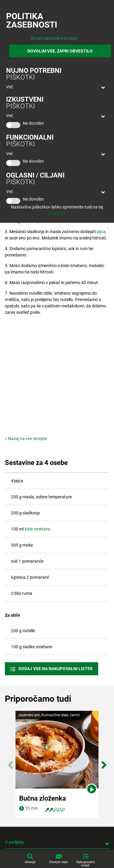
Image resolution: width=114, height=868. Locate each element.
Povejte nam (59, 862)
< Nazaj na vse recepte (26, 439)
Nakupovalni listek (86, 864)
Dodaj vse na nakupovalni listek (55, 669)
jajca (101, 232)
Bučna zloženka (43, 798)
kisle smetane (37, 529)
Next (104, 762)
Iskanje (30, 862)
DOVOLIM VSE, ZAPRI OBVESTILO (60, 51)
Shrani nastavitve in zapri (54, 38)
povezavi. (57, 213)
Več (10, 87)
